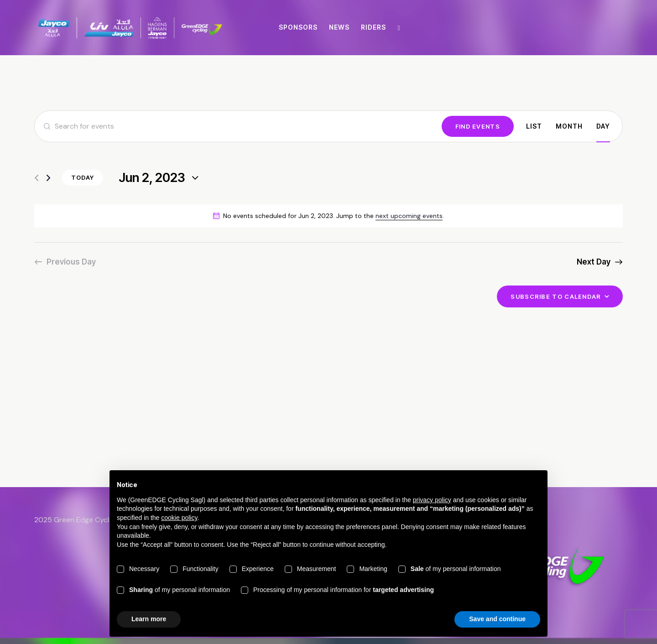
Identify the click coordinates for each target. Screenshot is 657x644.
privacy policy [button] (432, 500)
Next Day (594, 262)
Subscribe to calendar (556, 296)
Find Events (478, 126)
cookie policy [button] (179, 518)
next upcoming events (409, 216)
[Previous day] (36, 178)
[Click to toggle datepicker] (152, 178)
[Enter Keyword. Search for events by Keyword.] (238, 126)
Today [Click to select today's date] (83, 177)
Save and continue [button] (497, 619)
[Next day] (48, 178)
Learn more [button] (149, 619)
